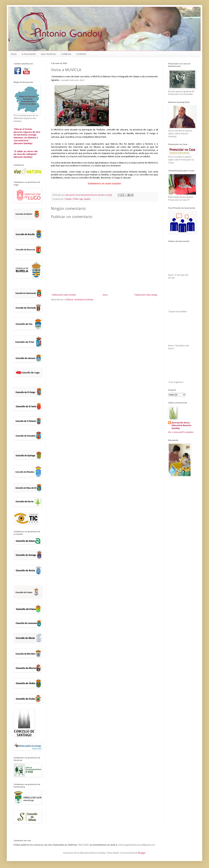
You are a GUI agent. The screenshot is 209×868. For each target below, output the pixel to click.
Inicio (14, 54)
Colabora (66, 54)
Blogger (142, 853)
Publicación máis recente (64, 295)
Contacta (81, 54)
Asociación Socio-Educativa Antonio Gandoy (181, 426)
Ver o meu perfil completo (181, 432)
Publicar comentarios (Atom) (79, 300)
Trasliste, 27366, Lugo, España (77, 199)
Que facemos (48, 54)
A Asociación (29, 54)
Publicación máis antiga (146, 295)
